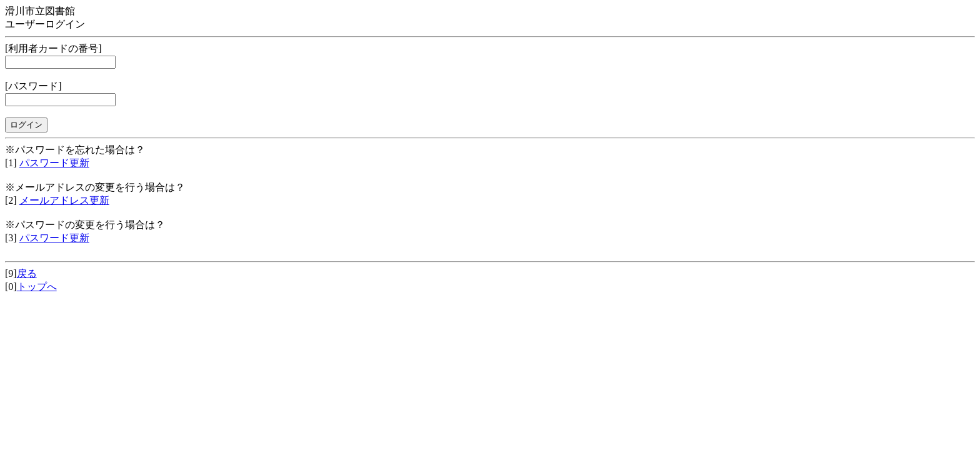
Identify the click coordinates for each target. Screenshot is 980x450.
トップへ (37, 287)
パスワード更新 (54, 163)
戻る (27, 273)
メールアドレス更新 (64, 200)
